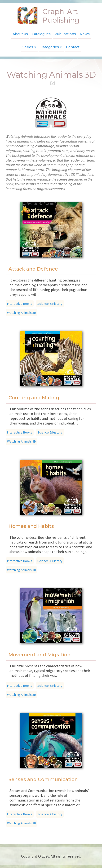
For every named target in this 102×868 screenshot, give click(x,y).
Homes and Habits (31, 526)
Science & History (50, 304)
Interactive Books (20, 304)
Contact (73, 47)
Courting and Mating (34, 398)
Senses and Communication (43, 779)
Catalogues (41, 34)
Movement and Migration (40, 655)
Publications (65, 34)
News (85, 34)
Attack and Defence (33, 269)
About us (20, 34)
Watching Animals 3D (22, 313)
